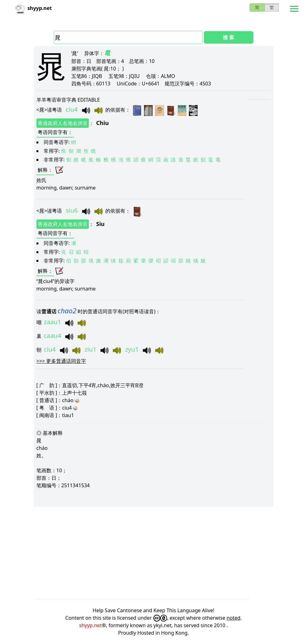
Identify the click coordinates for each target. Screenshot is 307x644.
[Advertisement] (154, 553)
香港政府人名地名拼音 (63, 123)
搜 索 (228, 37)
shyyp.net (91, 625)
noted (233, 618)
